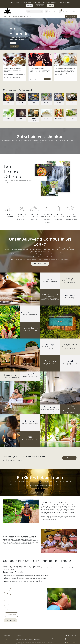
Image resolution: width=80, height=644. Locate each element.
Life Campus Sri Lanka (40, 264)
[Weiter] (76, 34)
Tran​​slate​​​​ (40, 6)
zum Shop (13, 43)
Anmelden (73, 11)
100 (8, 604)
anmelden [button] (47, 79)
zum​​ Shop (29, 6)
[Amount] (11, 615)
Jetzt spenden (11, 620)
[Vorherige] (4, 34)
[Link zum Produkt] (9, 97)
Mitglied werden (69, 458)
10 (7, 589)
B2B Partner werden (71, 16)
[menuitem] (5, 16)
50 (7, 599)
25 (7, 594)
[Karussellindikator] (39, 48)
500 (8, 609)
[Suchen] (42, 11)
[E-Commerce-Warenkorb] (51, 11)
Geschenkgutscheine (40, 145)
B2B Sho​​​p (50, 6)
